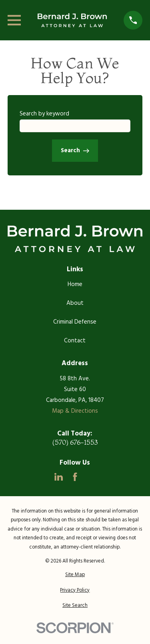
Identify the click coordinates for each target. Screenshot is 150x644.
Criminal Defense (75, 322)
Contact (75, 341)
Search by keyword (44, 114)
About (75, 303)
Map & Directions (75, 411)
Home (75, 284)
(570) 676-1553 (75, 442)
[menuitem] (75, 575)
